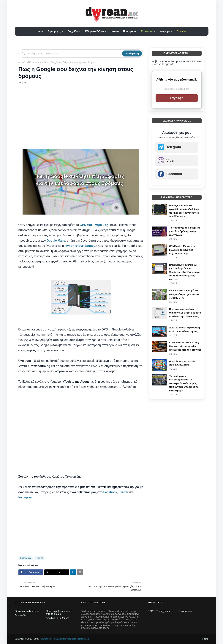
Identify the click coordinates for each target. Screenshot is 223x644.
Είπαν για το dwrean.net (28, 611)
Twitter (124, 492)
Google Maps (56, 241)
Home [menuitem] (40, 31)
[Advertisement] (81, 117)
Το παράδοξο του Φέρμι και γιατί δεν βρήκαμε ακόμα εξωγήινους (185, 231)
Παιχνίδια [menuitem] (73, 31)
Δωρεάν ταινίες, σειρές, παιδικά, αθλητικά (183, 363)
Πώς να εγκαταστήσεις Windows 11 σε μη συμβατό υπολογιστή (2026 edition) (185, 313)
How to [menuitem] (115, 31)
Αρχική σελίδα (25, 62)
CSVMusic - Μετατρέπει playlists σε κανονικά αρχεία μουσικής (183, 250)
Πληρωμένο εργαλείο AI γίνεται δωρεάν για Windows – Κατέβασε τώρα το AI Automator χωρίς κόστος (185, 272)
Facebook (110, 492)
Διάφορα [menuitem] (165, 31)
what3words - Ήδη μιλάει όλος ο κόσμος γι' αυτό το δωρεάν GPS (184, 294)
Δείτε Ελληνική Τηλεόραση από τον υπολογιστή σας (185, 329)
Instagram (26, 497)
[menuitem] (148, 31)
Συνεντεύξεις (22, 615)
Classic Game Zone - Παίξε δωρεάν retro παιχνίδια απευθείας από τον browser (185, 346)
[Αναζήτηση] (74, 53)
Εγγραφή (177, 98)
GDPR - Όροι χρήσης (159, 611)
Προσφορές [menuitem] (130, 31)
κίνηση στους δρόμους (81, 246)
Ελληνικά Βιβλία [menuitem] (94, 31)
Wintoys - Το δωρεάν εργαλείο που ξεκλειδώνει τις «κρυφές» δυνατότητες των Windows (184, 211)
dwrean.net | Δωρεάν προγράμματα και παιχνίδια (65, 639)
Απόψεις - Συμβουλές (58, 618)
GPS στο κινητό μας (94, 225)
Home (205, 639)
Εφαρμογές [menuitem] (54, 31)
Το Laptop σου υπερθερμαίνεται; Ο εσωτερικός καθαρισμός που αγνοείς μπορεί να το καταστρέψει (184, 383)
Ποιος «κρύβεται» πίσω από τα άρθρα (58, 612)
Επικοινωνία (185, 611)
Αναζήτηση (132, 54)
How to (38, 62)
